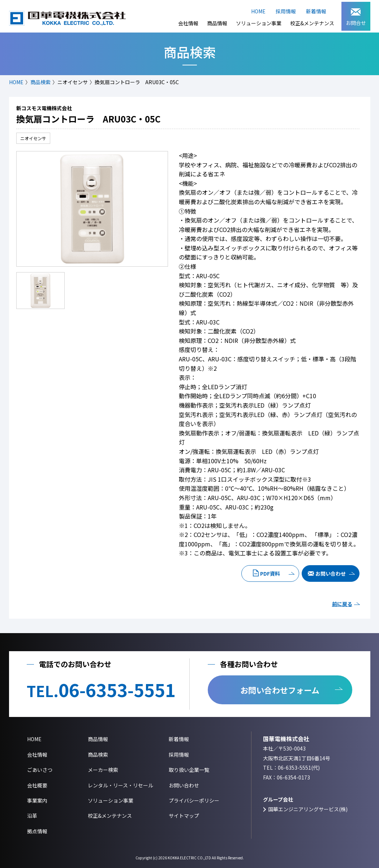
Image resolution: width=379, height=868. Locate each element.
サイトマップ (184, 816)
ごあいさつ (40, 770)
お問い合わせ (331, 573)
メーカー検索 (103, 770)
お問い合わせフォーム (280, 690)
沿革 (32, 816)
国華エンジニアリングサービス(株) (308, 809)
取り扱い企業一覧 (189, 770)
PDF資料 (270, 573)
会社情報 (188, 23)
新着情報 (316, 11)
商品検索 (40, 82)
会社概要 (37, 785)
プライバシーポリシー (194, 800)
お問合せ (356, 17)
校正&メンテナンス (312, 23)
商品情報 (217, 23)
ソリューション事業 (259, 23)
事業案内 (37, 800)
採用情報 (286, 11)
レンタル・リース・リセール (120, 785)
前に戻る (342, 604)
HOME (258, 11)
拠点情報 (37, 831)
